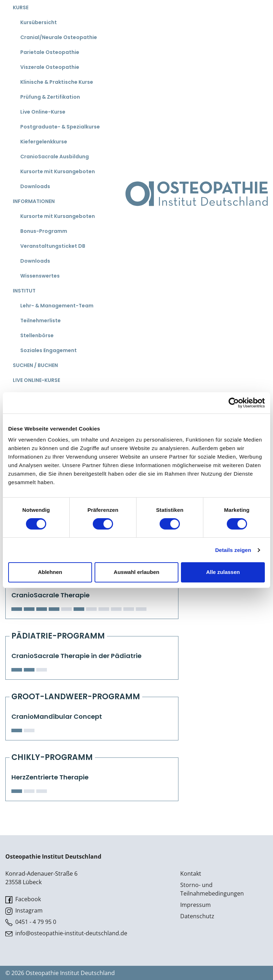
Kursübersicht (39, 22)
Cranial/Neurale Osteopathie (59, 37)
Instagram (24, 911)
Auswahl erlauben (136, 572)
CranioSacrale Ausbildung (55, 157)
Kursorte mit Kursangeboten (58, 171)
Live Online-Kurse (43, 112)
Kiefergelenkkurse (44, 142)
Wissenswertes (40, 276)
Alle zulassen (223, 572)
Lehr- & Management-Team (57, 306)
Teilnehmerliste (41, 321)
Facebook (23, 899)
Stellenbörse (37, 335)
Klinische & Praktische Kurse (57, 82)
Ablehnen (50, 572)
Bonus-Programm (44, 231)
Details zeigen (233, 550)
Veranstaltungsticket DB (53, 246)
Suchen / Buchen (35, 365)
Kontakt (191, 874)
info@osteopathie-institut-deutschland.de (66, 933)
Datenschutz (197, 916)
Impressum (196, 905)
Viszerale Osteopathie (50, 67)
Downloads (35, 186)
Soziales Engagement (49, 350)
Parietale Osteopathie (50, 52)
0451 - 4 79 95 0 (31, 922)
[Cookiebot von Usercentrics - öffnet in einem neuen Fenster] (234, 403)
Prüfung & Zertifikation (50, 97)
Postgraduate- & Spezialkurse (60, 127)
